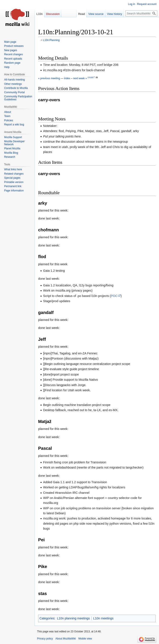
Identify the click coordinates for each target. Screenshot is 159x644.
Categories (47, 618)
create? (91, 77)
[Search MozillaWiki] (141, 13)
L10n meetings (103, 618)
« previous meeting (49, 78)
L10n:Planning (51, 40)
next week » (80, 78)
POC (114, 296)
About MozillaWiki (66, 639)
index (67, 78)
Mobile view (85, 639)
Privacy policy (45, 639)
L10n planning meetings (73, 618)
